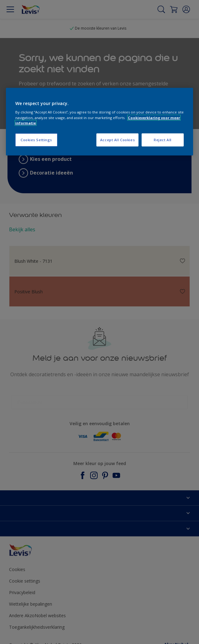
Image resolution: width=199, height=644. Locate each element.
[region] (99, 122)
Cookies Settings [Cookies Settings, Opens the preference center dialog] (36, 140)
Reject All (163, 140)
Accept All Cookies (117, 140)
